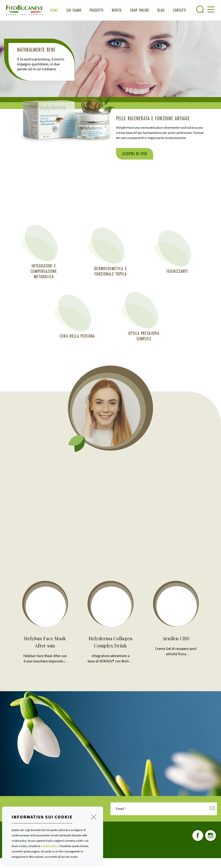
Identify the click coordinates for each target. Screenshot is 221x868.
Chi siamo (74, 10)
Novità (117, 10)
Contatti (180, 10)
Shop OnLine (140, 10)
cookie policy (49, 846)
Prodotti (97, 10)
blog (161, 10)
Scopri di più (135, 154)
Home (54, 10)
